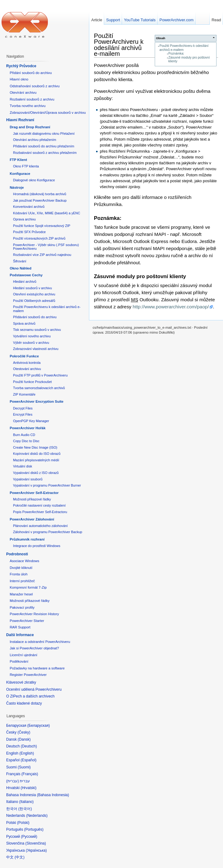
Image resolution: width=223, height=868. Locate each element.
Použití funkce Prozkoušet (32, 382)
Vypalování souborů (28, 479)
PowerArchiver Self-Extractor (34, 493)
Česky (24, 732)
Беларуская (38, 726)
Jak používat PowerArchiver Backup (40, 200)
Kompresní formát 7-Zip (28, 587)
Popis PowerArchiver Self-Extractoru (40, 512)
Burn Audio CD (24, 435)
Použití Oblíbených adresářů (34, 301)
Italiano (26, 802)
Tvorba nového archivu (27, 106)
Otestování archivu (27, 369)
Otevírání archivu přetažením (35, 140)
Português (34, 829)
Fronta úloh (19, 574)
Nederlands (37, 816)
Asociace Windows (24, 561)
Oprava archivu (24, 219)
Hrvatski (29, 788)
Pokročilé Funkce (24, 356)
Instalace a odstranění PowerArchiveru (40, 642)
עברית (13, 781)
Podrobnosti (17, 554)
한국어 (25, 809)
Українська (36, 850)
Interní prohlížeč (22, 581)
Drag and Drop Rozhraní (30, 127)
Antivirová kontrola (27, 363)
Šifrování (20, 261)
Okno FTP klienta (26, 166)
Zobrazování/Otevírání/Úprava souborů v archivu (48, 113)
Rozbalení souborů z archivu (32, 99)
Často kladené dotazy (24, 703)
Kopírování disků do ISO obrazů (37, 454)
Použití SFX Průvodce (29, 232)
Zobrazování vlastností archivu (36, 349)
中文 (19, 857)
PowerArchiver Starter (27, 621)
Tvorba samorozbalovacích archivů (39, 388)
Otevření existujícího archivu (34, 294)
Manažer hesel (21, 594)
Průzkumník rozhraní (27, 539)
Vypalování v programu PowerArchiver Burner (47, 485)
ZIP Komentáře (24, 394)
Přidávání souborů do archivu (35, 317)
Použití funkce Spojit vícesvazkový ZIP (42, 226)
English (27, 753)
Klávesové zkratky (21, 682)
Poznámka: (176, 53)
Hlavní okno (19, 79)
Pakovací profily (22, 607)
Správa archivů (24, 323)
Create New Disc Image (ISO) (35, 447)
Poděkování (19, 661)
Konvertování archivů (29, 207)
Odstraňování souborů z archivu (34, 86)
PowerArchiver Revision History (34, 614)
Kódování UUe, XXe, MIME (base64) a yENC (46, 213)
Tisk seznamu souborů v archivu (37, 330)
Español (29, 760)
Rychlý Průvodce (21, 66)
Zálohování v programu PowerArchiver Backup (48, 532)
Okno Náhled (20, 268)
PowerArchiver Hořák (27, 428)
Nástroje (17, 187)
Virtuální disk (23, 466)
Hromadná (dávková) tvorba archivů (40, 194)
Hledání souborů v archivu (32, 288)
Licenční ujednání (23, 655)
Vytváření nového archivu (32, 336)
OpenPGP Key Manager (31, 421)
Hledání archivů (25, 282)
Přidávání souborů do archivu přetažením (44, 146)
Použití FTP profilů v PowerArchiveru (40, 375)
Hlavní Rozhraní (20, 120)
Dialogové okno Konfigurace (34, 180)
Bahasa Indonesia (53, 795)
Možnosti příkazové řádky (32, 499)
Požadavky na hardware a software (37, 668)
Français (30, 774)
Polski (23, 823)
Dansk (24, 739)
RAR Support (20, 627)
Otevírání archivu (23, 93)
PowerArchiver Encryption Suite (36, 401)
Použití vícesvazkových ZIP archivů (39, 238)
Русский (29, 837)
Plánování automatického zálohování (40, 526)
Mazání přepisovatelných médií (36, 460)
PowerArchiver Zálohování (32, 519)
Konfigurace (20, 174)
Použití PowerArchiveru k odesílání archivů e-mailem (119, 45)
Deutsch (29, 746)
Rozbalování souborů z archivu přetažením (45, 153)
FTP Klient (18, 160)
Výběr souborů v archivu (31, 343)
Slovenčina (36, 843)
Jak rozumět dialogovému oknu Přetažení (44, 134)
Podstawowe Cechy (26, 275)
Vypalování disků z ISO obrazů (36, 473)
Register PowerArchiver (28, 675)
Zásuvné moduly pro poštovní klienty (140, 276)
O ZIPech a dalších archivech (30, 696)
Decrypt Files (23, 408)
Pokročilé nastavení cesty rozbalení (39, 505)
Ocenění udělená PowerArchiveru (34, 689)
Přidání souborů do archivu (31, 73)
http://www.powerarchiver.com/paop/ (171, 307)
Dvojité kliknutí (21, 568)
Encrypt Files (23, 414)
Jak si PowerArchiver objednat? (34, 648)
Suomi (24, 767)
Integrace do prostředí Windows (37, 546)
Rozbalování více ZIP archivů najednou (42, 255)
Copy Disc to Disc (26, 441)
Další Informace (20, 635)
